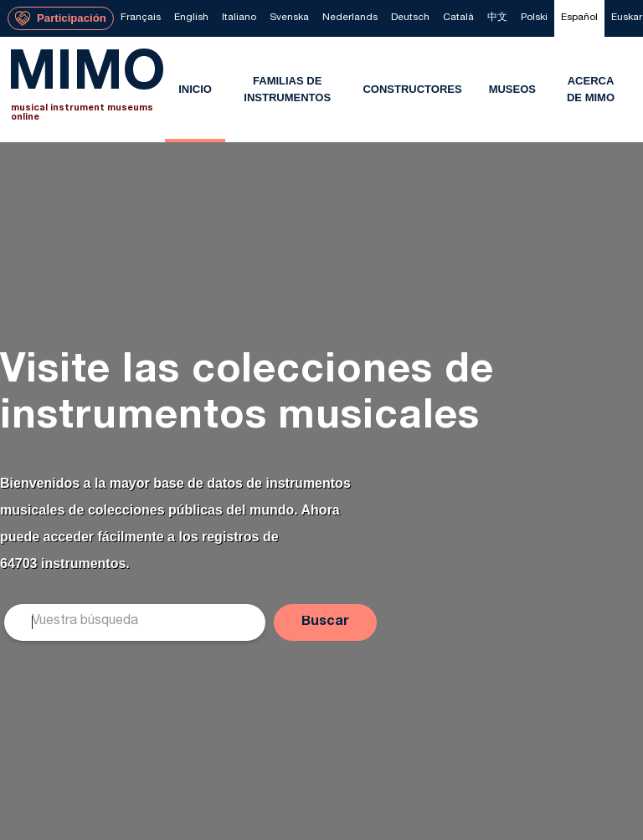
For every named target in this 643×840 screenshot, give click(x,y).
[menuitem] (141, 18)
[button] (325, 622)
